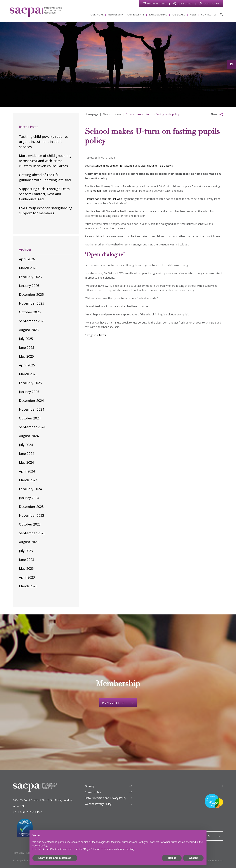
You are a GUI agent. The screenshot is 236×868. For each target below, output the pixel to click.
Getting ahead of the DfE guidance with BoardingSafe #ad (45, 177)
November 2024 (32, 409)
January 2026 (29, 286)
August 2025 (29, 330)
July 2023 (26, 551)
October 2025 (30, 312)
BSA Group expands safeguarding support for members (46, 210)
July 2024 (26, 445)
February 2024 (30, 489)
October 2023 (30, 524)
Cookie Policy (93, 792)
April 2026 (27, 259)
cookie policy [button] (40, 846)
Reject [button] (172, 858)
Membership (113, 703)
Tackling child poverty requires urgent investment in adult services (44, 142)
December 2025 (31, 294)
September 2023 (32, 533)
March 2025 (28, 374)
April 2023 (27, 577)
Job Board (185, 4)
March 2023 (28, 586)
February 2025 (30, 383)
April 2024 (27, 471)
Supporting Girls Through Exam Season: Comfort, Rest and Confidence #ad (44, 194)
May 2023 (26, 568)
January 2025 (29, 392)
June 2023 (27, 560)
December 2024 (31, 400)
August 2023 (29, 542)
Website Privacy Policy (98, 804)
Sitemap (90, 786)
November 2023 (32, 515)
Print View (18, 853)
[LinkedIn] (222, 786)
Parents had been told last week (104, 199)
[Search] (221, 14)
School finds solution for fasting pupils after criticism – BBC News (134, 166)
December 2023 (31, 507)
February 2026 (30, 277)
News (102, 335)
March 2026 (28, 268)
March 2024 (28, 480)
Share (214, 114)
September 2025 (32, 321)
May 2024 (26, 462)
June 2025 (27, 347)
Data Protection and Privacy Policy (105, 798)
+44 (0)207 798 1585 (30, 812)
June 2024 (27, 454)
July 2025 (26, 339)
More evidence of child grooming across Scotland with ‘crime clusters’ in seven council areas (45, 161)
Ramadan (95, 191)
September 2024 (32, 427)
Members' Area (157, 4)
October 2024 (30, 418)
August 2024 (29, 436)
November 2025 (32, 303)
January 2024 (29, 498)
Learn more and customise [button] (55, 858)
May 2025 (26, 356)
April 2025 (27, 365)
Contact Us (212, 4)
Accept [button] (193, 858)
